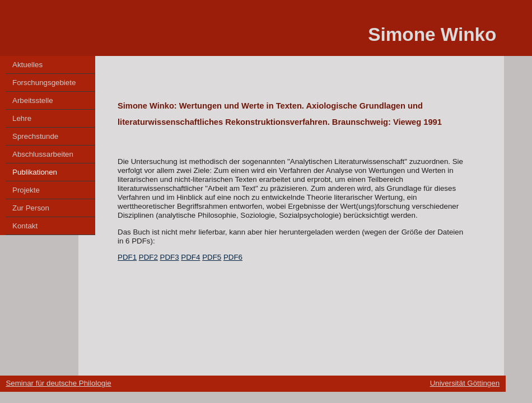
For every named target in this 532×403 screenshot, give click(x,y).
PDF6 (233, 257)
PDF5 (212, 257)
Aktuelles (27, 65)
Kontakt (25, 226)
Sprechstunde (35, 136)
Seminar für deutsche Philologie (58, 383)
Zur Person (31, 208)
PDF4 (190, 257)
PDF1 (127, 257)
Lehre (22, 118)
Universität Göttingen (465, 383)
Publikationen (35, 172)
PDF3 (170, 257)
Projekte (26, 190)
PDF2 (148, 257)
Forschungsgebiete (44, 83)
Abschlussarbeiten (43, 154)
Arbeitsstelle (33, 100)
